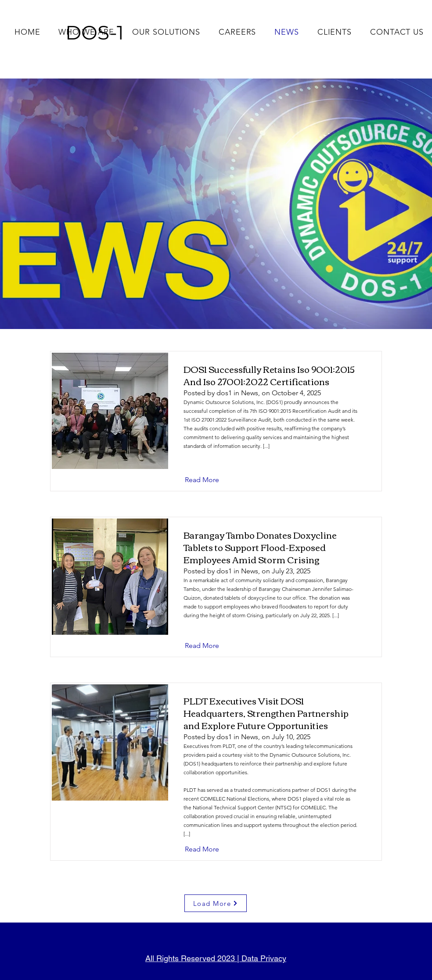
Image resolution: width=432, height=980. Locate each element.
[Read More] (209, 480)
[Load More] (216, 903)
